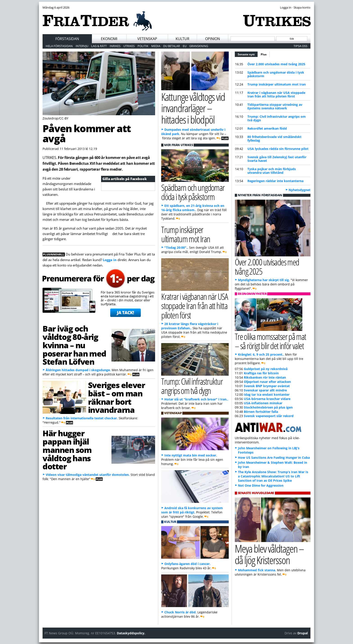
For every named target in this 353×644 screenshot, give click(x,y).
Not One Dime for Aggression (261, 485)
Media (156, 46)
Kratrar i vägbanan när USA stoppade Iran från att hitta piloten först (276, 94)
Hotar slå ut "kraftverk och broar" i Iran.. (196, 399)
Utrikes (129, 46)
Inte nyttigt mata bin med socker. (191, 455)
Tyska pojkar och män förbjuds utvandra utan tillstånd (272, 171)
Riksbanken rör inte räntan (265, 377)
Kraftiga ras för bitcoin (261, 373)
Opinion (213, 39)
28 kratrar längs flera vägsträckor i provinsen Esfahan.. (190, 326)
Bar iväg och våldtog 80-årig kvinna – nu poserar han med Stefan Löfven (74, 345)
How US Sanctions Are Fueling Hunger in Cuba (274, 458)
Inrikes (115, 46)
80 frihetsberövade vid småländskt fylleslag (274, 139)
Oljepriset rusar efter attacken (267, 382)
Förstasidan (67, 39)
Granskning (199, 46)
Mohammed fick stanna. (257, 570)
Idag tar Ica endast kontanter (267, 394)
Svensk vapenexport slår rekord (269, 416)
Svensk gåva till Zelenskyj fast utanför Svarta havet (277, 159)
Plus (264, 54)
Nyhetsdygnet (300, 190)
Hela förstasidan (59, 46)
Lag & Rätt (99, 46)
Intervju (82, 46)
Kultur (182, 39)
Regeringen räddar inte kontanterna (275, 181)
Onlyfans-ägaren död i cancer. (187, 564)
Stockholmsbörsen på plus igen (268, 407)
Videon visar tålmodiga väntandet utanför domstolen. (88, 475)
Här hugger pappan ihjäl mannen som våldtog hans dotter (67, 450)
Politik (143, 46)
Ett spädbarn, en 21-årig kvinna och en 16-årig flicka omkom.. (193, 208)
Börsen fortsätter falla (261, 412)
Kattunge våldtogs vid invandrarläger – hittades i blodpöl (193, 108)
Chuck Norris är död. (180, 612)
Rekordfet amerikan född (267, 128)
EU (185, 46)
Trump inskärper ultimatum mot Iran (277, 84)
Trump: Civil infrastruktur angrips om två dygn (277, 118)
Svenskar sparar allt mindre (265, 390)
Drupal (303, 633)
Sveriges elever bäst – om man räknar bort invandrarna (116, 397)
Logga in (110, 260)
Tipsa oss (300, 46)
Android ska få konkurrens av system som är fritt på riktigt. (192, 510)
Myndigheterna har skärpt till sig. (264, 280)
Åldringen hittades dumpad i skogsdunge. (78, 370)
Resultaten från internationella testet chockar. (82, 418)
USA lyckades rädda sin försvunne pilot (278, 149)
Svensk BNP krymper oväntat (267, 386)
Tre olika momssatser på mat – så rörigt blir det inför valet (270, 341)
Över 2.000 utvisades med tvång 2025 (276, 64)
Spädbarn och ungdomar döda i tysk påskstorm (276, 74)
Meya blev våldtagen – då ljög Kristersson (269, 554)
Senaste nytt (248, 54)
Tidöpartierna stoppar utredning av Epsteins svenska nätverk (275, 106)
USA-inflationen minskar (263, 403)
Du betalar (172, 46)
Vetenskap (147, 39)
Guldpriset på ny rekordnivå (266, 369)
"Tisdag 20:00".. (176, 247)
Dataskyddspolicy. (131, 633)
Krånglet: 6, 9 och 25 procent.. (261, 354)
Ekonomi (109, 39)
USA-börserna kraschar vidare (267, 399)
